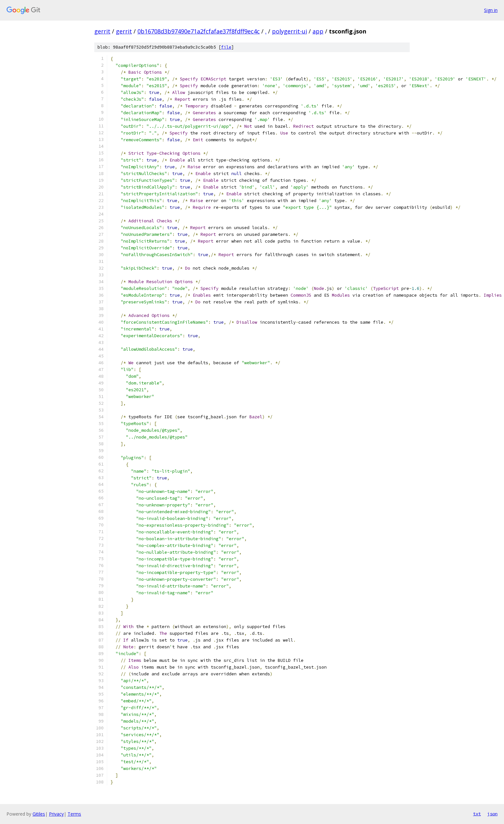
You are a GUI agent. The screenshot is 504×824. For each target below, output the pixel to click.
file (226, 47)
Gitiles (39, 814)
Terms (74, 814)
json (492, 814)
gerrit (102, 31)
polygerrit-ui (289, 31)
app (318, 31)
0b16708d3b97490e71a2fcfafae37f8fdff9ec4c (199, 31)
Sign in (491, 10)
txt (477, 814)
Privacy (56, 814)
